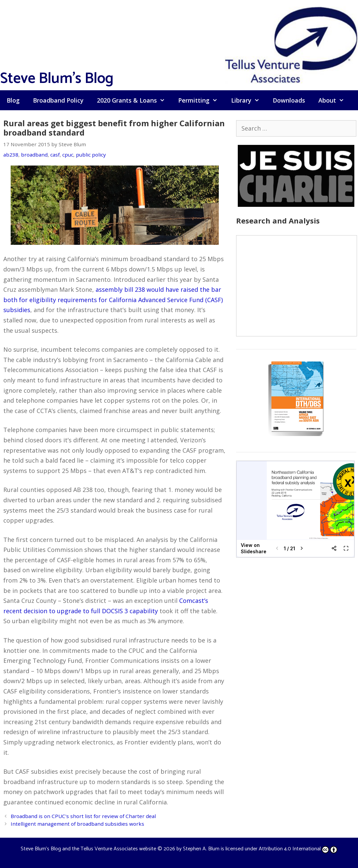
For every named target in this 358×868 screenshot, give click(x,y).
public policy (91, 155)
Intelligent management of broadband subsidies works (77, 824)
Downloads (289, 100)
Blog (13, 100)
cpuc (68, 155)
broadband (34, 155)
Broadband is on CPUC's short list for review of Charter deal (83, 816)
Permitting (201, 100)
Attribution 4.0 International (298, 849)
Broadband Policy (58, 100)
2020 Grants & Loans (134, 100)
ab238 (11, 155)
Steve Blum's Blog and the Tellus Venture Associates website (88, 849)
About (335, 100)
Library (249, 100)
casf (55, 155)
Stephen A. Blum (201, 849)
